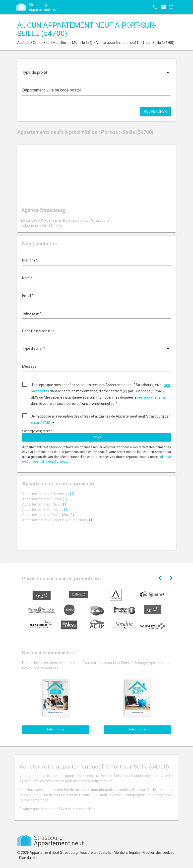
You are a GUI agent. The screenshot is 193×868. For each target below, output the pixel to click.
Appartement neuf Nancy (45, 504)
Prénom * (30, 260)
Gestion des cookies (159, 853)
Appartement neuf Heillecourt (48, 494)
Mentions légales (127, 853)
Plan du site (28, 858)
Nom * (27, 278)
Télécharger (56, 729)
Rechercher (155, 111)
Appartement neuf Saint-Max (48, 515)
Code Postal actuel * (38, 331)
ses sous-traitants (151, 397)
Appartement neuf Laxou (45, 499)
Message (29, 366)
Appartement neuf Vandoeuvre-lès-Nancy (58, 520)
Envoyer (97, 437)
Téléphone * (32, 313)
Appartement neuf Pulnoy (45, 510)
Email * (28, 296)
